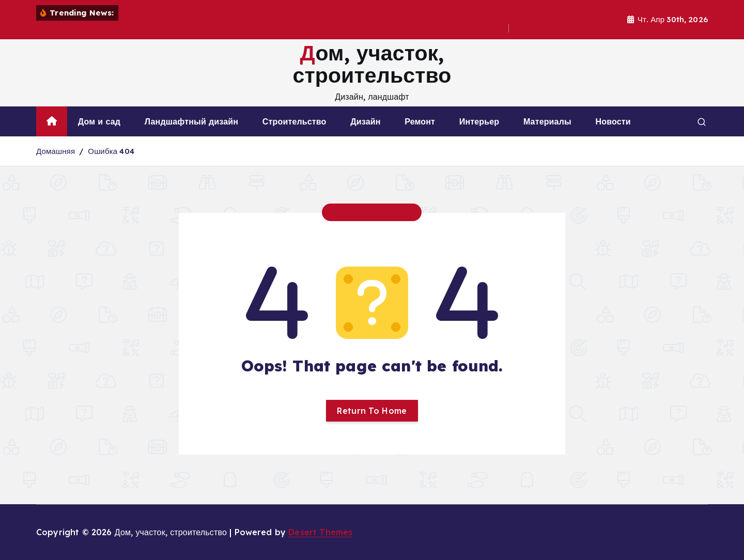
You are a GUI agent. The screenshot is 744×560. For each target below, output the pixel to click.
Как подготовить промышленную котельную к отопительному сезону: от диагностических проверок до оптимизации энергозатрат (273, 28)
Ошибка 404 (111, 151)
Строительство (295, 121)
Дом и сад (99, 121)
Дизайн (365, 121)
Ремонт (420, 121)
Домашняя (56, 151)
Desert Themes (320, 532)
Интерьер (479, 121)
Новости (613, 121)
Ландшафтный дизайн (191, 121)
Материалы (547, 121)
